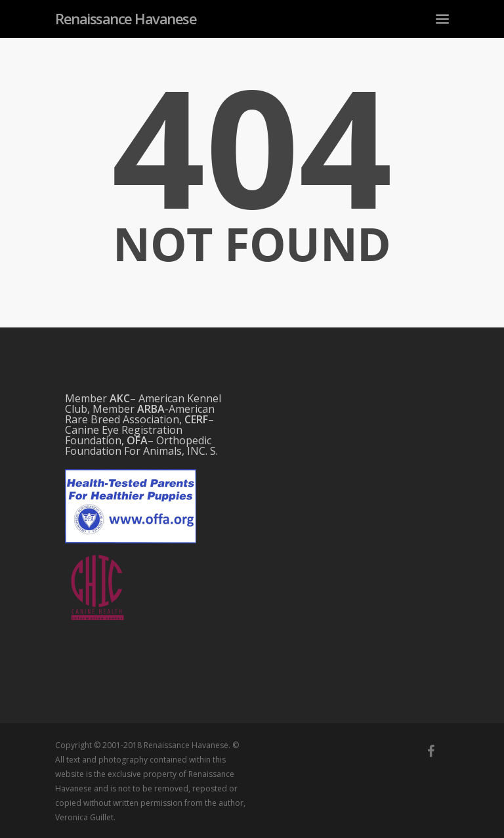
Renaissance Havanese (126, 18)
